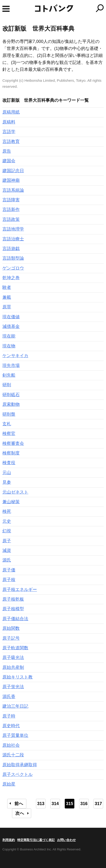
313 (41, 804)
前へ (19, 804)
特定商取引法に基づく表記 (36, 840)
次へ (20, 813)
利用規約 (9, 840)
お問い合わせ (66, 840)
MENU (6, 9)
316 (84, 804)
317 (98, 804)
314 (55, 804)
